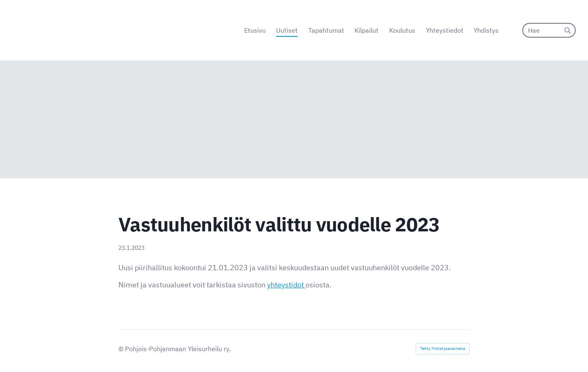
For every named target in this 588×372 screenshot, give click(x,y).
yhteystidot (286, 285)
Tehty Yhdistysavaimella (443, 348)
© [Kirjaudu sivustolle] (122, 349)
